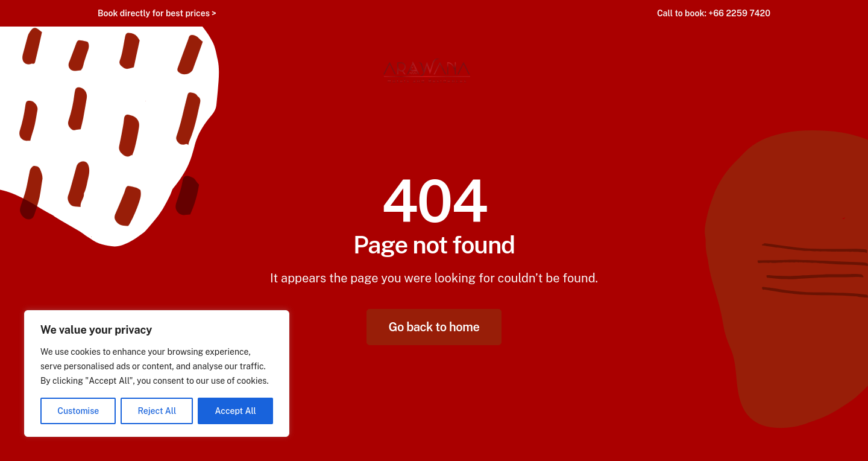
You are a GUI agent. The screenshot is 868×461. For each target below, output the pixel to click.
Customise (78, 411)
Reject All (157, 411)
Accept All (236, 411)
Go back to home (434, 327)
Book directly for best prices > (157, 13)
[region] (157, 374)
